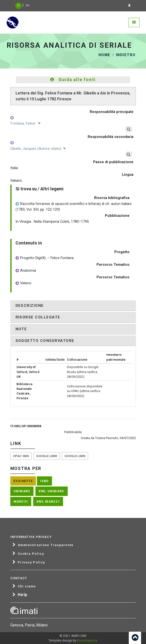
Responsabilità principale (112, 112)
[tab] (73, 306)
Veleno (23, 283)
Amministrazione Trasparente (46, 545)
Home (105, 55)
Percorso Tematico (113, 265)
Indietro (126, 55)
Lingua (128, 175)
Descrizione (30, 306)
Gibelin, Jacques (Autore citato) (38, 149)
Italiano (16, 181)
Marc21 (21, 501)
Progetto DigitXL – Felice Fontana (45, 258)
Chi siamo (27, 586)
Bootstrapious (87, 640)
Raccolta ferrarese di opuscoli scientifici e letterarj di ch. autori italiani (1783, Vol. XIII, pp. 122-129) (73, 206)
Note (21, 329)
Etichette (23, 481)
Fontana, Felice (25, 123)
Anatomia (26, 271)
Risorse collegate (38, 317)
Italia (14, 168)
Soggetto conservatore (45, 341)
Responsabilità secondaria (111, 137)
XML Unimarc (51, 491)
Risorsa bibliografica (112, 198)
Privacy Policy (31, 562)
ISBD (44, 481)
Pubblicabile (73, 432)
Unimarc (22, 491)
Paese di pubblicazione (113, 162)
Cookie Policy (31, 554)
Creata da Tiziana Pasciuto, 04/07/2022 (108, 438)
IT (18, 6)
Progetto (122, 252)
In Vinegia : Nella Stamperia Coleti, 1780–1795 (52, 222)
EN (28, 6)
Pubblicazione (117, 216)
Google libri (47, 456)
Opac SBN (21, 456)
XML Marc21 (48, 501)
